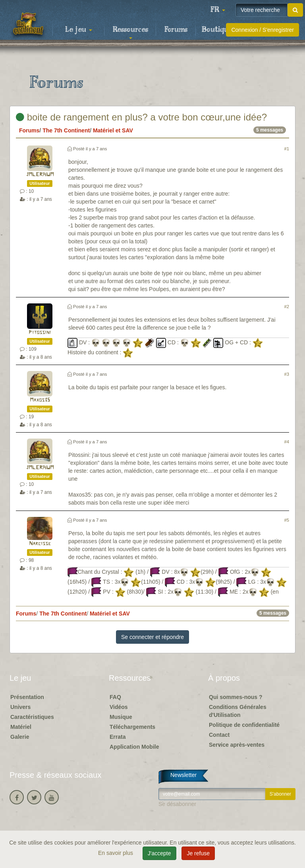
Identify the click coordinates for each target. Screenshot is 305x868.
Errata (118, 737)
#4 (287, 442)
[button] (218, 10)
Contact (219, 735)
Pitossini (40, 333)
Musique (121, 717)
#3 (287, 374)
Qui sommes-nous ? (236, 697)
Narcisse (40, 544)
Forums (176, 30)
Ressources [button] (130, 32)
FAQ (115, 697)
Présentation (27, 697)
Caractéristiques (32, 717)
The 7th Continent (66, 130)
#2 (287, 307)
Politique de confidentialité (244, 725)
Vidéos (119, 707)
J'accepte (159, 853)
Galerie (20, 737)
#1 (287, 149)
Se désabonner (177, 804)
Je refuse (198, 853)
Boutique (217, 30)
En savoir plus (116, 853)
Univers (20, 707)
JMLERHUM (40, 175)
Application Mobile (134, 747)
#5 (287, 520)
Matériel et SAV (113, 130)
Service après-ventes (237, 745)
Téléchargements (132, 727)
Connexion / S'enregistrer (263, 30)
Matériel (21, 727)
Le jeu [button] (79, 30)
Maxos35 (40, 400)
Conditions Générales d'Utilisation (238, 711)
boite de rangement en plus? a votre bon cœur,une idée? (141, 117)
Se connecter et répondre (152, 637)
